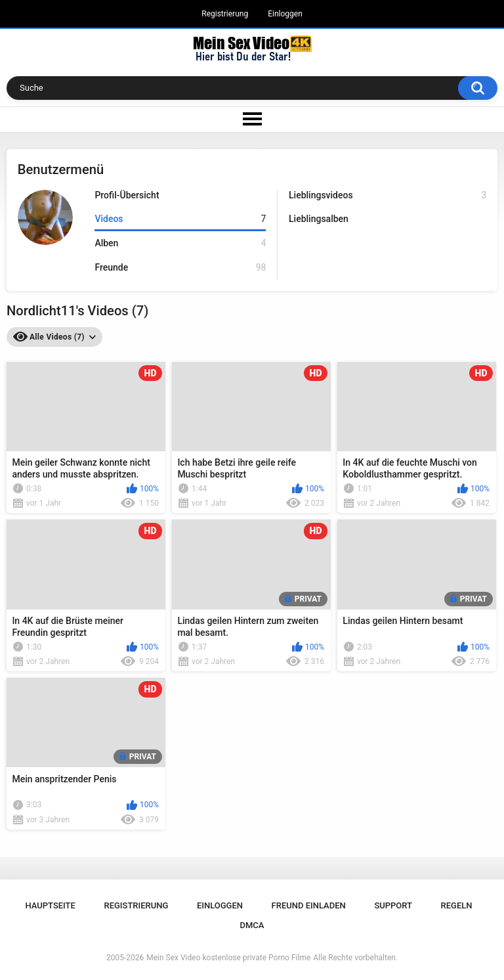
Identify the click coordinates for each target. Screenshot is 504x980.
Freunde (180, 268)
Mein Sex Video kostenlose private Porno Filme (228, 958)
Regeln (457, 905)
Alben (180, 243)
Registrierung (225, 14)
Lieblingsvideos (388, 195)
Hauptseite (50, 905)
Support (393, 905)
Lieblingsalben (319, 219)
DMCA (252, 925)
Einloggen (285, 14)
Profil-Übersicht (127, 195)
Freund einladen (309, 905)
